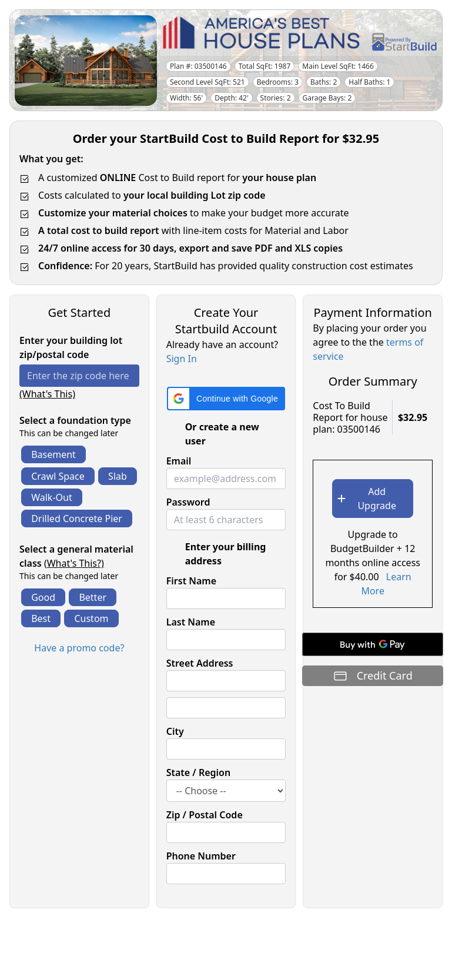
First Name (191, 581)
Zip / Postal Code (205, 815)
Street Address (200, 663)
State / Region (199, 772)
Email (179, 461)
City (175, 731)
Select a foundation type (75, 420)
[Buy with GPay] (373, 644)
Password (188, 502)
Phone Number (201, 856)
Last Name (191, 622)
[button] (226, 399)
